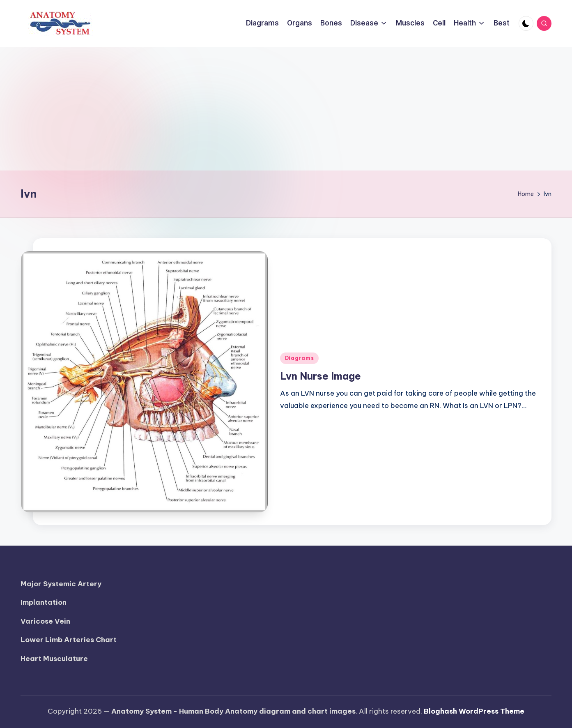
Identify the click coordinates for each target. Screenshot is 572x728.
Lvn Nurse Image (320, 376)
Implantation (44, 602)
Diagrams (300, 358)
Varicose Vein (45, 621)
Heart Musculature (54, 659)
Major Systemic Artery (61, 584)
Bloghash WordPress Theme (474, 711)
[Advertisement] (286, 109)
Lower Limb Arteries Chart (69, 640)
